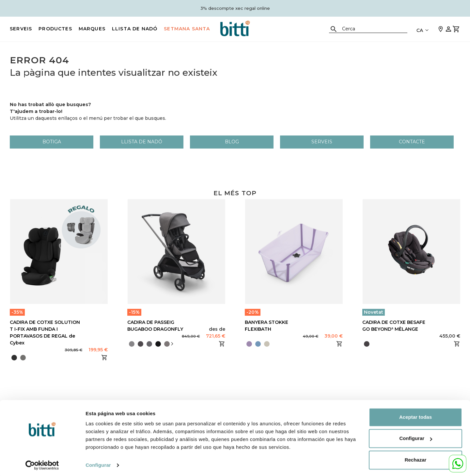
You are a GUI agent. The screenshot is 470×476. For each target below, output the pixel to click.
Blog (232, 142)
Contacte (412, 142)
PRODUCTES (55, 29)
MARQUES (92, 29)
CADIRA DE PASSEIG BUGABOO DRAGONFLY (155, 326)
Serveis (21, 29)
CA (420, 30)
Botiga (52, 142)
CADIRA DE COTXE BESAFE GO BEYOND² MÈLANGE (394, 326)
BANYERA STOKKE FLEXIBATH (266, 326)
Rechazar (416, 458)
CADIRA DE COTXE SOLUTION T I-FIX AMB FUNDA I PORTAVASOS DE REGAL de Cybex (45, 333)
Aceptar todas (415, 415)
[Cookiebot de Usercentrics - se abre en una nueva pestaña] (42, 463)
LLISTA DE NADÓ (135, 29)
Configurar (98, 463)
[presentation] (172, 344)
